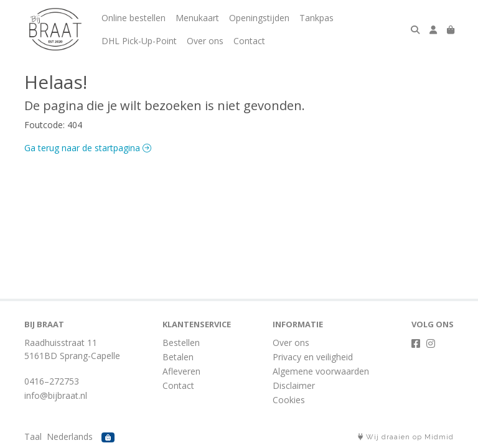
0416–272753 (52, 381)
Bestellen (181, 343)
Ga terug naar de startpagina (88, 148)
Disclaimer (294, 385)
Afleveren (181, 371)
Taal (33, 436)
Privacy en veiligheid (313, 357)
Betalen (178, 357)
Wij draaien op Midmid (406, 437)
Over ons (205, 41)
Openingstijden (259, 18)
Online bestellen (134, 18)
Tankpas (316, 18)
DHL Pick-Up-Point (139, 41)
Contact (249, 41)
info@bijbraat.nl (56, 395)
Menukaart (197, 18)
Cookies (289, 400)
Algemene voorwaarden (321, 371)
